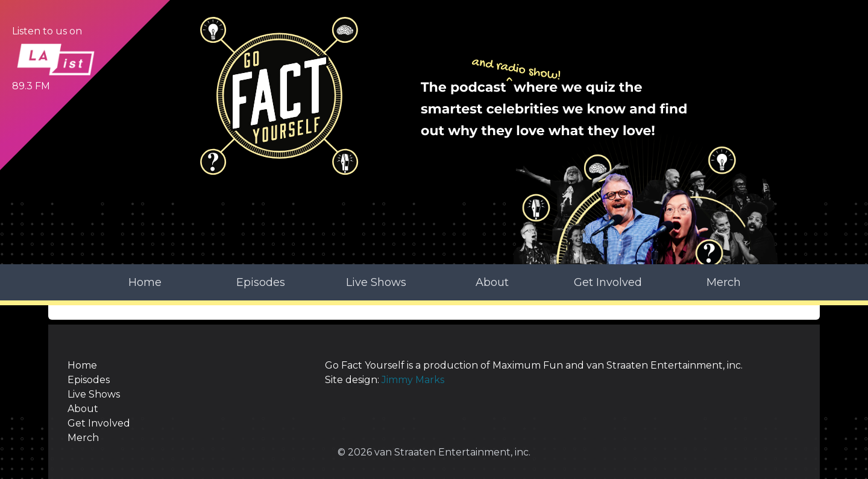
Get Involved (608, 282)
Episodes (261, 282)
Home (145, 282)
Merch (724, 282)
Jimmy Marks (413, 380)
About (492, 282)
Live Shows (376, 282)
